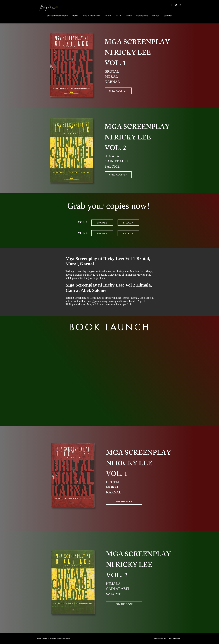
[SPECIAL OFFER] (118, 91)
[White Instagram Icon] (180, 5)
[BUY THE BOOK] (124, 502)
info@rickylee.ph (160, 638)
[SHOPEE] (102, 223)
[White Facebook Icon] (172, 5)
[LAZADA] (128, 223)
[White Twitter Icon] (176, 5)
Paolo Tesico (66, 638)
